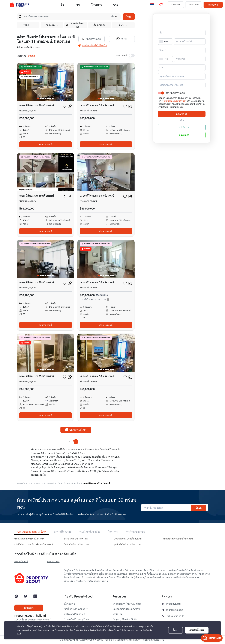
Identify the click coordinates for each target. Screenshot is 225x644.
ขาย (116, 5)
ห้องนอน (52, 25)
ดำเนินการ (182, 118)
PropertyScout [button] (174, 604)
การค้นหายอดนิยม (135, 532)
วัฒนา (60, 483)
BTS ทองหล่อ (53, 562)
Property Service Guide (125, 619)
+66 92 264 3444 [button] (175, 616)
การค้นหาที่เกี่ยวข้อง (89, 532)
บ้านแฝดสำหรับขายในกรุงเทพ (128, 539)
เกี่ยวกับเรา (69, 604)
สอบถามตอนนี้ (45, 144)
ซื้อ (62, 5)
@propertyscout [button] (175, 610)
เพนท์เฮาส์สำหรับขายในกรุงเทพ (178, 539)
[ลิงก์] (19, 634)
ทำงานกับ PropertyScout (76, 619)
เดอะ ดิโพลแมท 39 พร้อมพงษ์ (97, 483)
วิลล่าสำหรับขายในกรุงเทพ (76, 544)
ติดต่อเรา (213, 5)
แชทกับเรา (182, 131)
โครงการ (113, 532)
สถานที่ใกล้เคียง (63, 532)
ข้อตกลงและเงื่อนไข (154, 640)
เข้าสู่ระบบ (194, 5)
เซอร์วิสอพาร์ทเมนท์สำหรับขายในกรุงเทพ (34, 544)
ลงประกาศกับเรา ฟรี (74, 614)
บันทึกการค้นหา (91, 39)
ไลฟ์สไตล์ (118, 614)
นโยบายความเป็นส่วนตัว (175, 105)
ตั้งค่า (175, 630)
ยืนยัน (199, 508)
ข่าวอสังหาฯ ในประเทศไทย (127, 604)
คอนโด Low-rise (75, 25)
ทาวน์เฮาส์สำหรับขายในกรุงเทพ (29, 539)
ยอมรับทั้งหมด (197, 630)
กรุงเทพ (50, 483)
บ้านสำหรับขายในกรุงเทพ (76, 539)
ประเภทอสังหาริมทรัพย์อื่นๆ (32, 532)
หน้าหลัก (21, 483)
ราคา (28, 25)
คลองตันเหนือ (73, 483)
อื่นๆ (123, 25)
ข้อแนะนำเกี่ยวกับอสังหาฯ (126, 609)
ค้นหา (129, 17)
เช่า (78, 5)
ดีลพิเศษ (100, 25)
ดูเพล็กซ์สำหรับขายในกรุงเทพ (127, 544)
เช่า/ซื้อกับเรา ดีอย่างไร (76, 609)
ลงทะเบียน (176, 5)
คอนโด (40, 483)
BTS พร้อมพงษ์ (21, 562)
